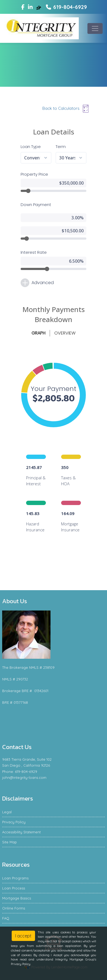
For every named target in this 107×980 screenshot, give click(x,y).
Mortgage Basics (17, 898)
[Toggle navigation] (95, 28)
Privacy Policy (14, 822)
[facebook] (23, 7)
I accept (23, 936)
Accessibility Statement (21, 832)
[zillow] (39, 7)
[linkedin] (30, 7)
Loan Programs (15, 878)
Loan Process (14, 888)
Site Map (10, 842)
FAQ (6, 918)
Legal (7, 812)
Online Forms (14, 908)
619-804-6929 (66, 7)
